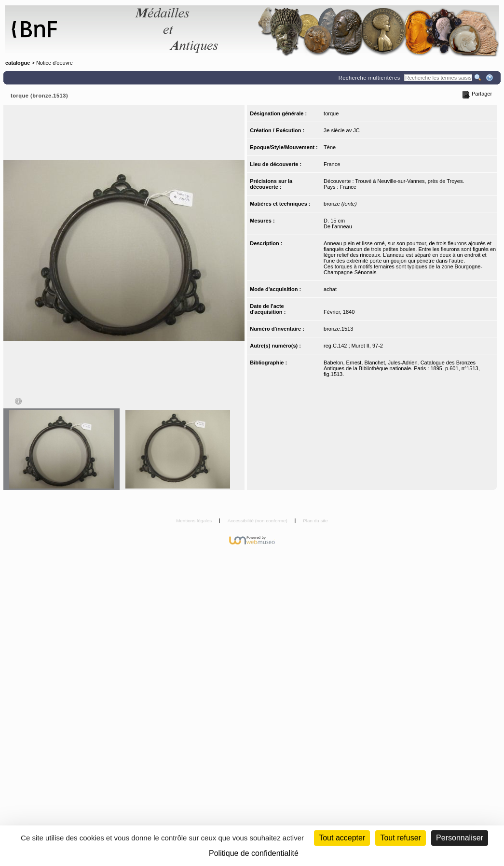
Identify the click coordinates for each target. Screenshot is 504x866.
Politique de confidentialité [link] (254, 853)
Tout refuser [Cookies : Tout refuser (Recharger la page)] (400, 838)
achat (330, 289)
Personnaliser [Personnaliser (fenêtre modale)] (460, 838)
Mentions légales (195, 521)
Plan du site (315, 521)
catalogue (18, 63)
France (332, 164)
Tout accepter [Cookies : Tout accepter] (342, 838)
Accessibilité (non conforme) (258, 521)
